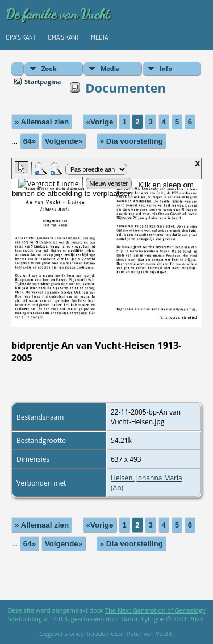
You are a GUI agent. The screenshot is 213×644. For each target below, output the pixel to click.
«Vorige (100, 122)
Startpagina (43, 81)
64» (30, 141)
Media (99, 37)
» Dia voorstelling (131, 141)
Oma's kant (64, 37)
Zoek (49, 68)
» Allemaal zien (42, 122)
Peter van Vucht (149, 633)
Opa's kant (21, 37)
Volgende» (64, 141)
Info (166, 68)
